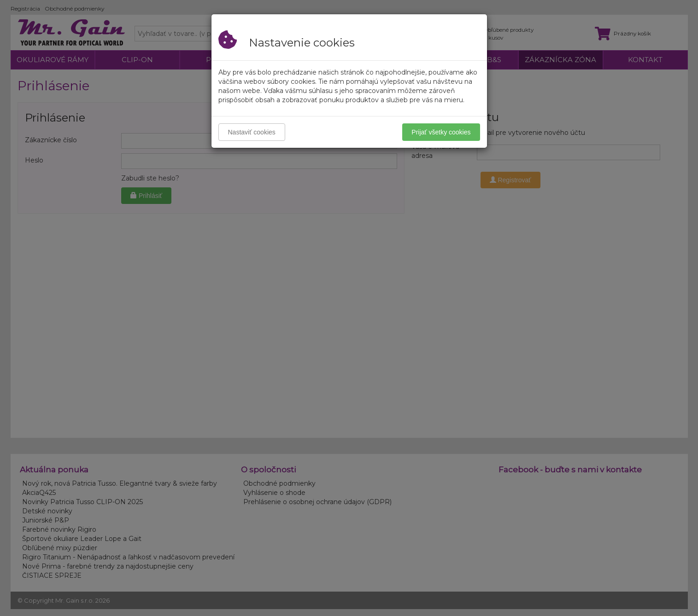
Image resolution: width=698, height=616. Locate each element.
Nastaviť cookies (252, 132)
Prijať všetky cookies (441, 132)
